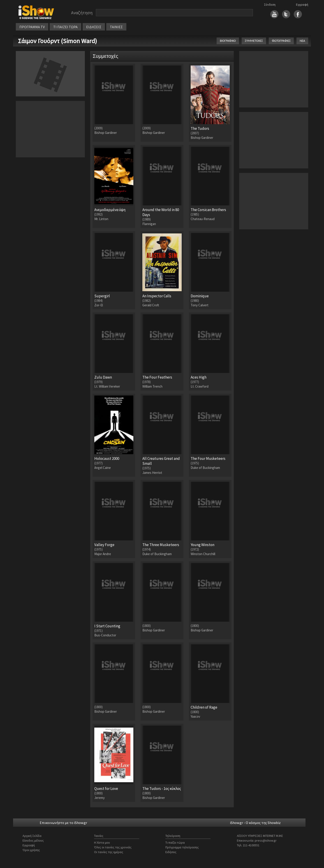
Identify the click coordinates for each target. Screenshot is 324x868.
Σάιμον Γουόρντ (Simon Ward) (58, 41)
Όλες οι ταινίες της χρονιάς (113, 847)
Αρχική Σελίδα (32, 836)
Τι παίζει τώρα (175, 842)
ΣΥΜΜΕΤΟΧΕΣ (254, 41)
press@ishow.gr (266, 840)
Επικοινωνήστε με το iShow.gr (63, 823)
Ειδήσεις (171, 852)
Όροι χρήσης (31, 850)
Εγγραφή (302, 5)
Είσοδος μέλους (33, 840)
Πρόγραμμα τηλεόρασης (182, 847)
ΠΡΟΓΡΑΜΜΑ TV (32, 27)
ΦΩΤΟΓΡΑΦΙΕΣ (281, 41)
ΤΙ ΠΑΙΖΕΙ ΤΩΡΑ (65, 27)
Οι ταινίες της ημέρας (109, 852)
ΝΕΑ (302, 41)
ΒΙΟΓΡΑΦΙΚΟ (228, 41)
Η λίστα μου (102, 842)
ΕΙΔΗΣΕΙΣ (94, 27)
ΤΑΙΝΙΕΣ (116, 27)
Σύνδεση (270, 5)
